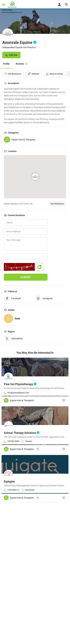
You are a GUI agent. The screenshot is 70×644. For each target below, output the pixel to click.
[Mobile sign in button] (59, 4)
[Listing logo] (8, 34)
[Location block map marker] (35, 177)
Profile (6, 64)
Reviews (22, 64)
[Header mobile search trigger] (66, 4)
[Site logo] (12, 5)
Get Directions (57, 204)
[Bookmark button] (64, 400)
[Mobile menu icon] (4, 5)
